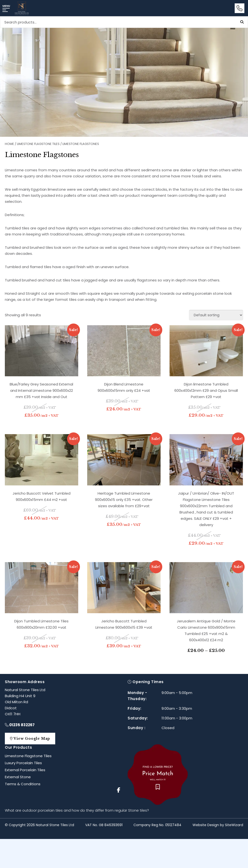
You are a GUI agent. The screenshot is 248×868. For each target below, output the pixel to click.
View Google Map (32, 739)
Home (9, 144)
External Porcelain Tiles (25, 770)
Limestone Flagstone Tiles (38, 144)
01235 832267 (20, 725)
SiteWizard (234, 825)
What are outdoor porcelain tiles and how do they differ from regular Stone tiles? (77, 810)
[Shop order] (216, 315)
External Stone (18, 777)
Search (242, 22)
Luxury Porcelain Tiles (23, 763)
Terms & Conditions (23, 784)
